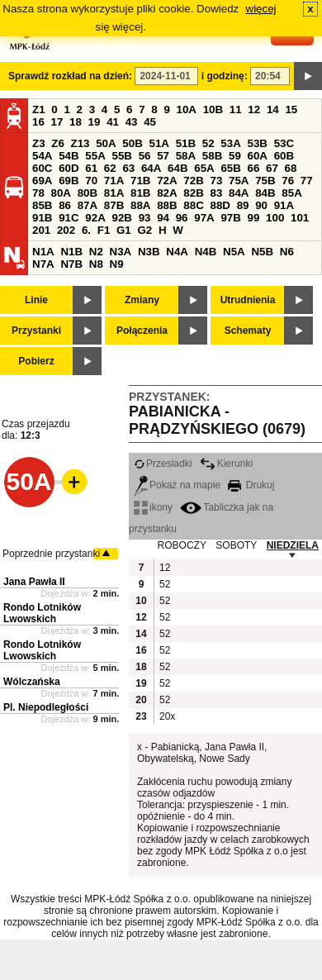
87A (88, 205)
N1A (43, 252)
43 (132, 122)
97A (204, 218)
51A (159, 143)
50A (106, 143)
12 (254, 109)
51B (186, 143)
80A (61, 193)
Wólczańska (32, 682)
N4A (177, 252)
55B (121, 156)
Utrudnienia (248, 300)
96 (182, 218)
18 (76, 122)
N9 (117, 264)
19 (95, 122)
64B (178, 168)
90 (261, 205)
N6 (287, 252)
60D (69, 168)
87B (114, 205)
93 (145, 218)
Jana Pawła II (34, 582)
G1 (124, 230)
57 (163, 156)
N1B (71, 252)
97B (230, 218)
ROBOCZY (182, 545)
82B (193, 193)
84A (239, 193)
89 (243, 205)
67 (272, 168)
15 (291, 109)
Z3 (39, 143)
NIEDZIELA (293, 545)
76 (288, 181)
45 (150, 122)
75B (265, 181)
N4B (206, 252)
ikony (153, 507)
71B (140, 181)
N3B (149, 252)
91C (69, 218)
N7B (71, 264)
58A (186, 156)
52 (208, 143)
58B (212, 156)
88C (193, 205)
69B (69, 181)
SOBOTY (236, 545)
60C (42, 168)
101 (300, 218)
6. (86, 230)
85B (42, 205)
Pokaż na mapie (177, 485)
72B (193, 181)
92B (121, 218)
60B (284, 156)
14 (273, 109)
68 (291, 168)
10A (187, 109)
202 (66, 230)
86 (65, 205)
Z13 (80, 143)
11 (236, 109)
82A (167, 193)
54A (42, 156)
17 (57, 122)
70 (91, 181)
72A (167, 181)
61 (91, 168)
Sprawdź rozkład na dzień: (70, 76)
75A (239, 181)
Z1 (39, 109)
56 (145, 156)
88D (220, 205)
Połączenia (142, 331)
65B (230, 168)
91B (42, 218)
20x (167, 716)
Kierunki (226, 464)
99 (254, 218)
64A (151, 168)
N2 (96, 252)
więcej (261, 9)
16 (38, 122)
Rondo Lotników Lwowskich (42, 613)
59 (235, 156)
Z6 (58, 143)
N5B (262, 252)
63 (128, 168)
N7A (43, 264)
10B (213, 109)
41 (113, 122)
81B (140, 193)
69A (42, 181)
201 (41, 230)
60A (258, 156)
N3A (121, 252)
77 (307, 181)
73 (216, 181)
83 (216, 193)
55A (95, 156)
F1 (104, 230)
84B (265, 193)
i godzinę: (225, 76)
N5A (234, 252)
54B (69, 156)
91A (284, 205)
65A (204, 168)
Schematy (248, 331)
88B (167, 205)
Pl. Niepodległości (46, 707)
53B (258, 143)
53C (284, 143)
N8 (96, 264)
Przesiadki (163, 464)
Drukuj (251, 485)
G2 (144, 230)
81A (114, 193)
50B (132, 143)
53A (230, 143)
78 (38, 193)
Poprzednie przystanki (51, 554)
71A (114, 181)
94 (163, 218)
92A (95, 218)
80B (88, 193)
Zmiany (142, 300)
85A (291, 193)
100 (275, 218)
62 (110, 168)
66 (254, 168)
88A (140, 205)
